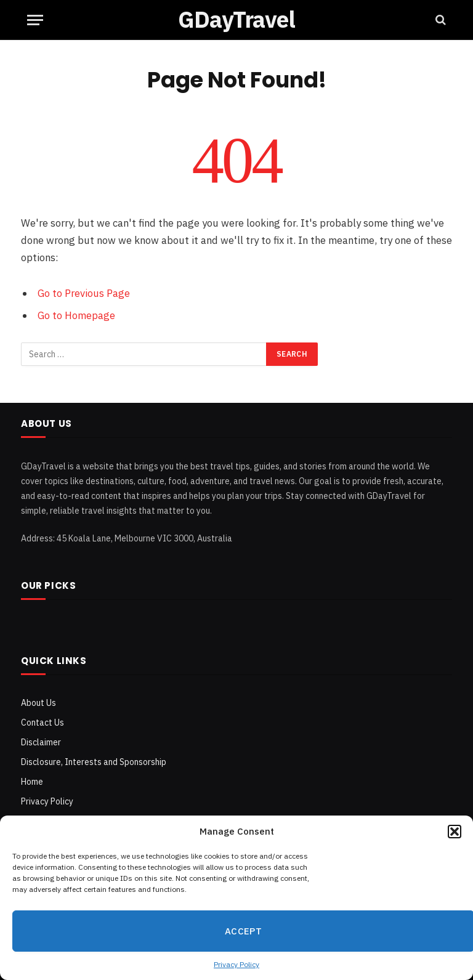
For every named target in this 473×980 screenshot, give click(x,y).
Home (32, 782)
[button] (455, 832)
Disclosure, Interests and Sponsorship (94, 762)
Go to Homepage (76, 315)
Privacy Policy (236, 964)
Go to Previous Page (84, 293)
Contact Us (42, 723)
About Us (38, 703)
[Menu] (35, 20)
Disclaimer (41, 742)
